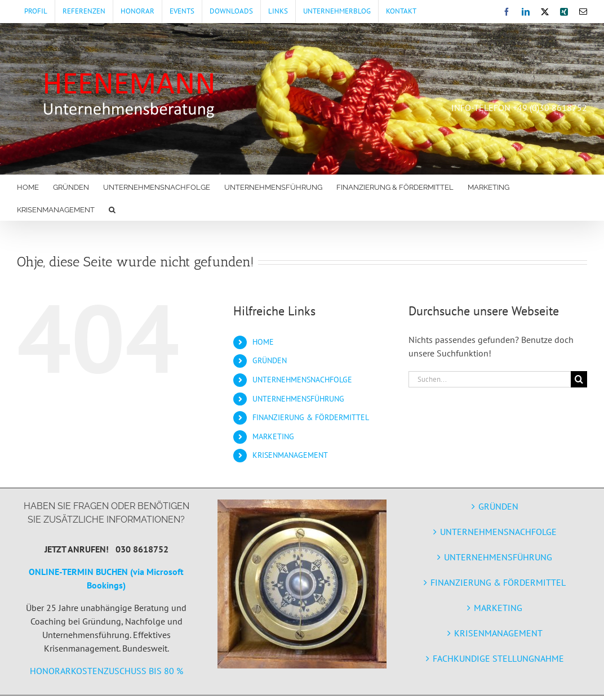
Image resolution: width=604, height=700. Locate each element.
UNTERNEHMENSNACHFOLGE (302, 380)
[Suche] (579, 379)
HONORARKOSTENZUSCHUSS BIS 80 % (106, 671)
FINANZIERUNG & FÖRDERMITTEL (311, 417)
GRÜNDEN (270, 360)
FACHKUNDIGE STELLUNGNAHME (498, 658)
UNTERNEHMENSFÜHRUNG (298, 399)
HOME (263, 342)
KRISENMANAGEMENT (290, 455)
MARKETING (273, 436)
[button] (112, 209)
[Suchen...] (490, 379)
